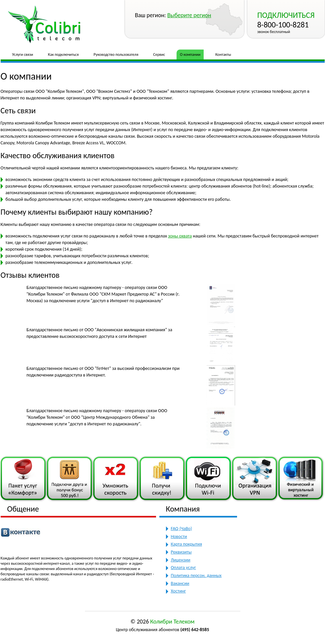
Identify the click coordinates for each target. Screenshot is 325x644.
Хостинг (179, 591)
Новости (179, 537)
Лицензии (181, 560)
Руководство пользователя (116, 54)
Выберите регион (189, 15)
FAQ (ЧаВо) (182, 529)
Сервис (159, 54)
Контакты (223, 54)
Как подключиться (63, 54)
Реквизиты (181, 552)
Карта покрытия (186, 544)
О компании (190, 54)
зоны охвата (180, 236)
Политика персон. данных (196, 575)
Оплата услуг (183, 568)
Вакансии (180, 583)
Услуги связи (23, 54)
